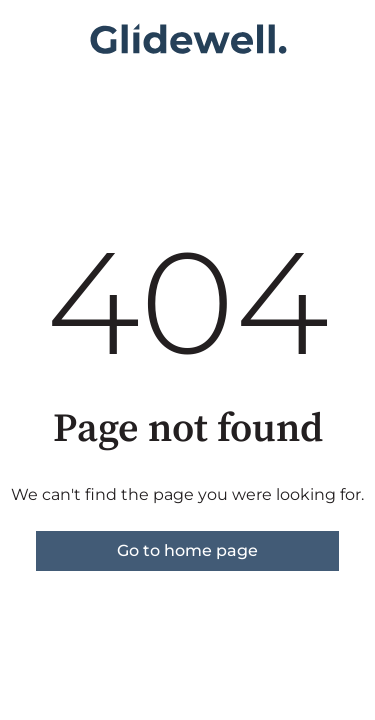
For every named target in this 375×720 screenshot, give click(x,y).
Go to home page (187, 550)
